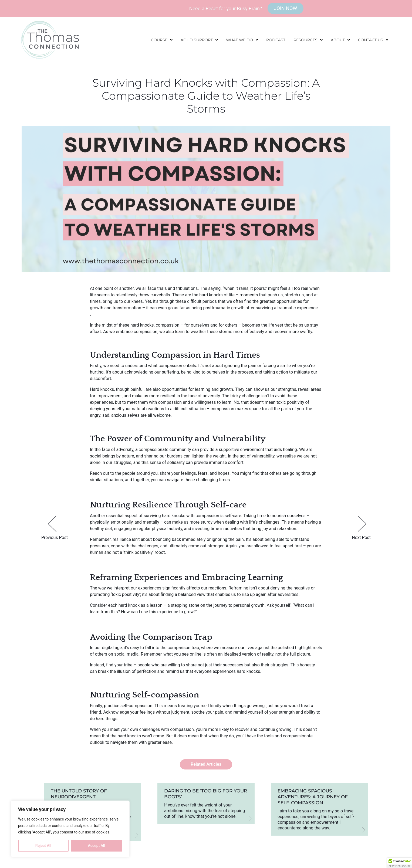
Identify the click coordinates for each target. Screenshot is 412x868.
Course (162, 40)
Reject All (43, 846)
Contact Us (373, 40)
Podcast (276, 40)
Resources (308, 40)
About (340, 40)
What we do (242, 40)
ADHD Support (199, 40)
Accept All (96, 846)
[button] (162, 40)
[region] (70, 829)
